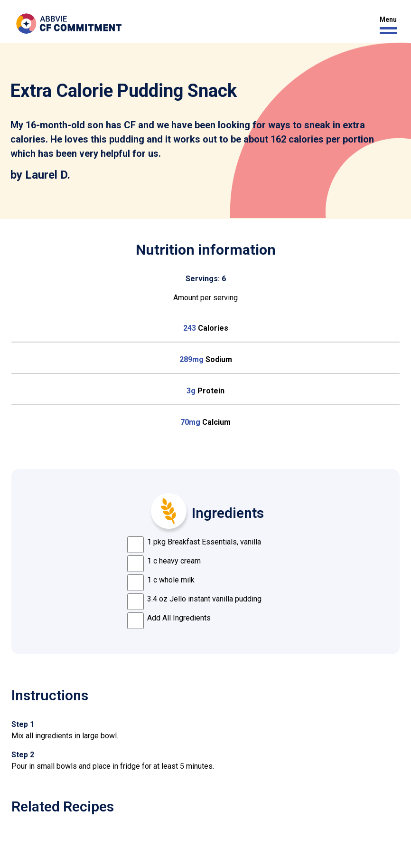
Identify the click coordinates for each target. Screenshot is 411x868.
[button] (386, 25)
